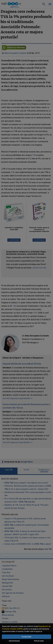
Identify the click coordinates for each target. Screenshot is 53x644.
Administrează (14, 641)
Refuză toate (39, 641)
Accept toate (27, 637)
